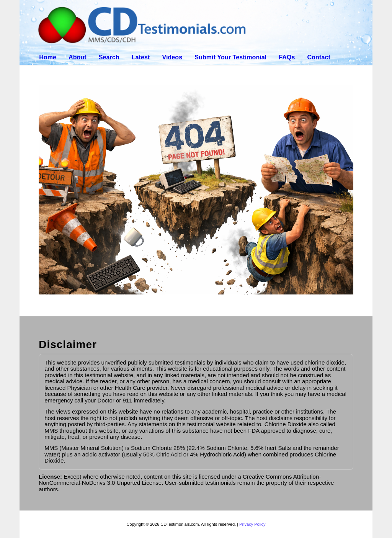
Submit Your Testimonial (230, 57)
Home (48, 57)
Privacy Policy (252, 524)
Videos (172, 57)
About (78, 57)
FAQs (287, 57)
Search (109, 57)
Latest (141, 57)
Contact (319, 57)
